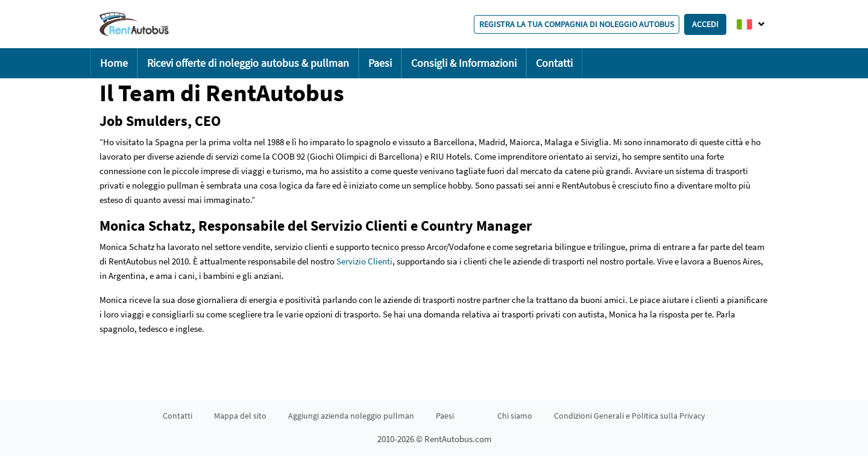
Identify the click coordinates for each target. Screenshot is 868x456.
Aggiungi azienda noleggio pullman (351, 416)
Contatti (554, 63)
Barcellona (454, 142)
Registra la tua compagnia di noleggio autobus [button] (577, 24)
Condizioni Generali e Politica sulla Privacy (630, 416)
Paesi (380, 63)
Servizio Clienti (364, 261)
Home (114, 63)
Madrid (492, 142)
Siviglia (595, 142)
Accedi (705, 24)
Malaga (558, 142)
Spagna (169, 142)
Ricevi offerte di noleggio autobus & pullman (248, 63)
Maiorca (525, 142)
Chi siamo (515, 416)
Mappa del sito (240, 416)
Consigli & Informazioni (464, 63)
